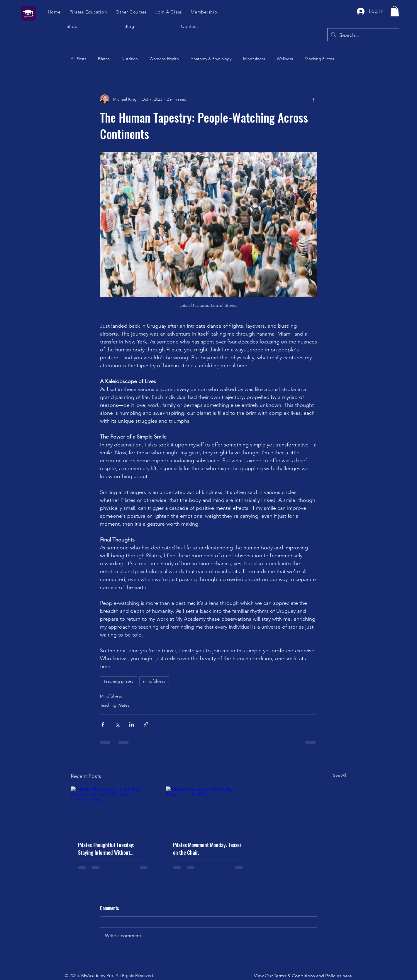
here (347, 976)
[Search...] (363, 35)
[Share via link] (146, 724)
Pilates (104, 59)
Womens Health (164, 59)
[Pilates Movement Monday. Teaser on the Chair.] (208, 810)
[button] (169, 12)
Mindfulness (254, 59)
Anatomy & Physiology (211, 59)
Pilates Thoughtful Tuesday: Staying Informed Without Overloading (106, 849)
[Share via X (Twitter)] (117, 724)
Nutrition (130, 59)
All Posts (78, 59)
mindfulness (154, 681)
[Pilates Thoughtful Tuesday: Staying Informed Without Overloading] (113, 810)
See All (340, 775)
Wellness (285, 59)
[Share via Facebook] (103, 724)
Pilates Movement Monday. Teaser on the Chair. (207, 849)
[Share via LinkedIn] (132, 724)
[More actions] (313, 99)
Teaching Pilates (319, 59)
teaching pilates (118, 681)
